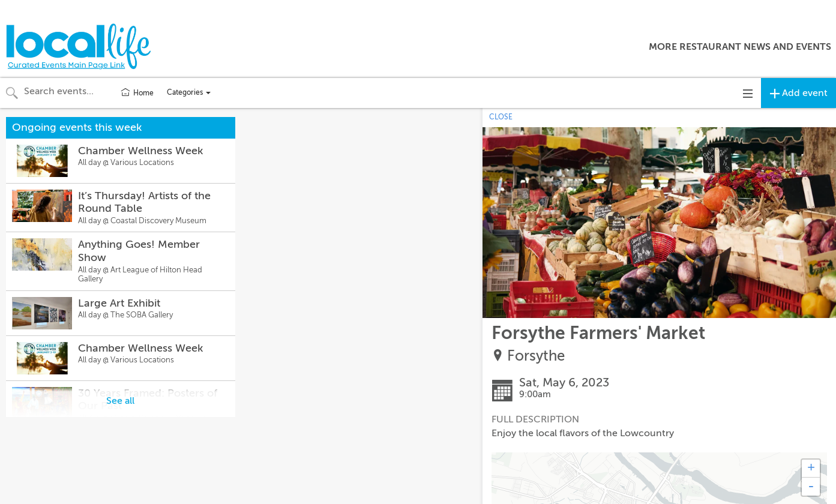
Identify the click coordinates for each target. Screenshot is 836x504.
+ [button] (811, 469)
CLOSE (501, 117)
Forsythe (536, 356)
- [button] (811, 487)
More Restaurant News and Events (740, 47)
